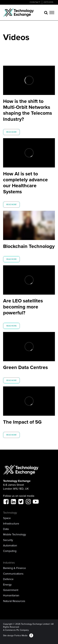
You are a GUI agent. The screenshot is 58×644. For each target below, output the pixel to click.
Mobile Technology (15, 535)
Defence (8, 579)
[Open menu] (52, 13)
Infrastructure (11, 524)
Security (8, 540)
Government (11, 590)
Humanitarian (11, 596)
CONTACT (35, 2)
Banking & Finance (14, 568)
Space (7, 518)
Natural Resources (14, 601)
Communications (13, 574)
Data (6, 529)
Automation (10, 546)
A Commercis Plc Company (16, 630)
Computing (10, 551)
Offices (48, 2)
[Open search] (46, 13)
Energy (7, 585)
